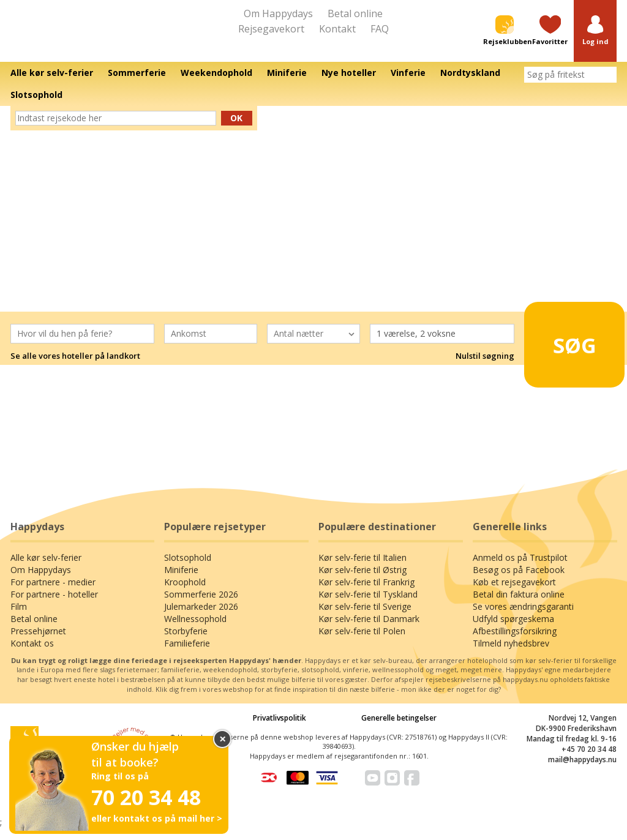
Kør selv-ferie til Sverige (365, 618)
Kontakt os (32, 655)
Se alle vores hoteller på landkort (75, 367)
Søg (567, 351)
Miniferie (181, 581)
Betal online (355, 13)
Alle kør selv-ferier (46, 569)
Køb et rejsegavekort (514, 594)
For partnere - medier (53, 594)
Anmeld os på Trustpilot (520, 569)
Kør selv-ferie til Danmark (369, 630)
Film (19, 618)
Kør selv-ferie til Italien (362, 569)
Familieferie (187, 655)
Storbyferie (186, 643)
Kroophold (185, 594)
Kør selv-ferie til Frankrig (366, 594)
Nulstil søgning (485, 367)
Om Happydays (278, 13)
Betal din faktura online (519, 606)
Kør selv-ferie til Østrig (362, 581)
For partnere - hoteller (54, 606)
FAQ (380, 29)
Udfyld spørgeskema (513, 630)
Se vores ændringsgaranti (523, 618)
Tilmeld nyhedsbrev (511, 655)
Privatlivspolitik (280, 729)
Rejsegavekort (271, 29)
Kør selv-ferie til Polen (362, 643)
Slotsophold (188, 569)
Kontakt (337, 29)
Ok (236, 129)
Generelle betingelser (399, 729)
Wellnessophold (195, 630)
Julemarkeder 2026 (201, 618)
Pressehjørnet (38, 643)
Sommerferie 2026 (201, 606)
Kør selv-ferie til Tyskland (368, 606)
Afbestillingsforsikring (515, 643)
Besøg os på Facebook (519, 581)
